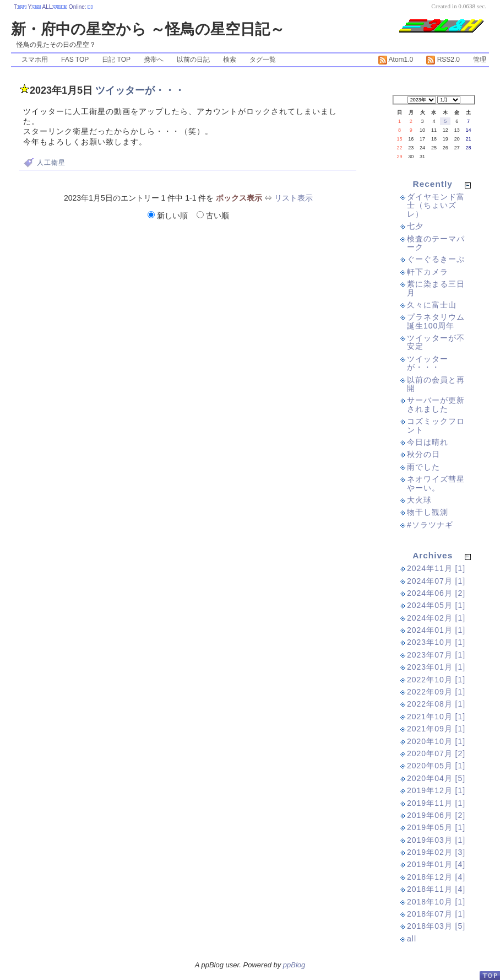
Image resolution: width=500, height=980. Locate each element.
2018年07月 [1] (436, 914)
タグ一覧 (263, 60)
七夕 (415, 226)
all (412, 939)
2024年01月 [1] (436, 630)
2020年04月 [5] (436, 778)
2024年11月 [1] (436, 568)
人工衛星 (51, 163)
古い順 (213, 216)
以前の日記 (193, 60)
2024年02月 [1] (436, 618)
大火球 (419, 500)
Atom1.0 (396, 60)
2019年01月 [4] (436, 864)
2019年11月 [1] (436, 803)
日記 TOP (116, 60)
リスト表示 (294, 198)
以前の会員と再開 (436, 384)
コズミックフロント (436, 425)
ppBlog (294, 965)
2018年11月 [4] (436, 889)
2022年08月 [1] (436, 704)
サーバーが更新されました (436, 404)
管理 (480, 60)
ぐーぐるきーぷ (436, 259)
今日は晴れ (428, 442)
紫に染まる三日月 (436, 288)
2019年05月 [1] (436, 827)
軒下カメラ (428, 272)
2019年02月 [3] (436, 852)
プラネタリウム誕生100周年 (436, 321)
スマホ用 (35, 60)
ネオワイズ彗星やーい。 (436, 483)
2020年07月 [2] (436, 753)
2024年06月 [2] (436, 593)
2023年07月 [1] (436, 655)
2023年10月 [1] (436, 642)
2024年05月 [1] (436, 605)
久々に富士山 (432, 305)
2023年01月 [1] (436, 667)
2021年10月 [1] (436, 717)
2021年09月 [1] (436, 729)
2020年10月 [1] (436, 741)
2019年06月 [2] (436, 815)
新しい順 (169, 216)
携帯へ (154, 60)
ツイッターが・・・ (140, 90)
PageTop (490, 975)
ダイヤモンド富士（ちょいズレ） (436, 205)
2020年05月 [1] (436, 766)
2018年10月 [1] (436, 902)
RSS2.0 (443, 60)
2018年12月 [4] (436, 877)
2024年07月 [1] (436, 581)
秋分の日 (423, 454)
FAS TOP (75, 60)
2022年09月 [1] (436, 692)
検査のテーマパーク (436, 243)
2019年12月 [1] (436, 790)
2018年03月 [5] (436, 926)
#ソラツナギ (430, 525)
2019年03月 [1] (436, 840)
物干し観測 (428, 512)
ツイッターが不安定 (436, 342)
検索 (230, 60)
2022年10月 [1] (436, 680)
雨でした (423, 467)
